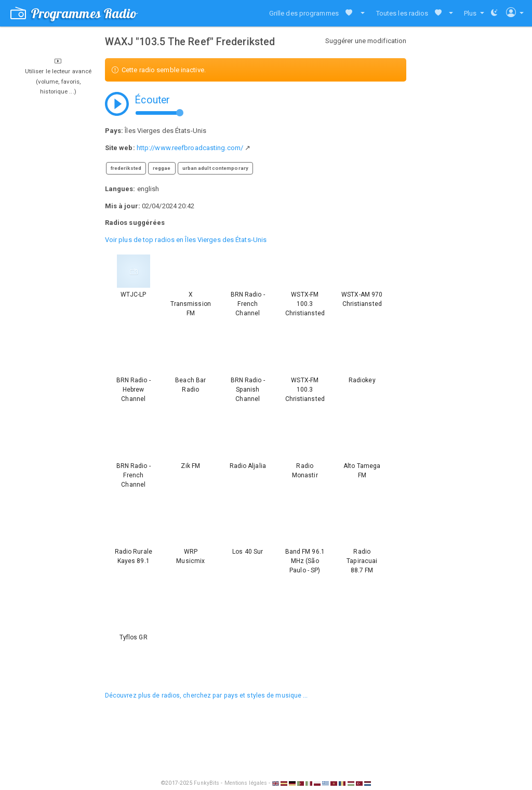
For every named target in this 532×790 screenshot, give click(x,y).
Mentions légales (246, 783)
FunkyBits (207, 783)
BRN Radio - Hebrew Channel (134, 390)
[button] (360, 13)
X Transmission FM (191, 304)
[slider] (180, 113)
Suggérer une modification (366, 41)
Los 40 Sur (248, 552)
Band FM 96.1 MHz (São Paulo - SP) (305, 561)
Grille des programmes (304, 13)
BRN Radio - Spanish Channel (248, 390)
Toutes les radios (402, 13)
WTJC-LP (133, 294)
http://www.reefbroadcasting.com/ (190, 148)
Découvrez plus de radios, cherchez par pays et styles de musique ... (207, 695)
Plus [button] (471, 13)
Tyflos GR (134, 637)
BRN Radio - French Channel (248, 304)
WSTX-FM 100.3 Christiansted (305, 304)
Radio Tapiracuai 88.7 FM (362, 561)
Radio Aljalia (248, 466)
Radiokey (362, 380)
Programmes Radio (74, 13)
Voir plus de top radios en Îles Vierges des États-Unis (186, 240)
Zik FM (190, 466)
